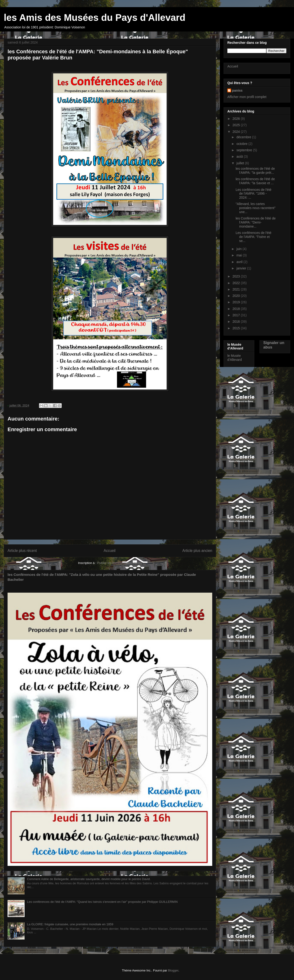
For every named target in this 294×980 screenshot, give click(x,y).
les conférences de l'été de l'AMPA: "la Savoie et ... (255, 181)
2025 (237, 125)
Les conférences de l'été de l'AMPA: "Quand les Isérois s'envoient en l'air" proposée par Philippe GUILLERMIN (102, 902)
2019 (237, 302)
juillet (241, 163)
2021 (237, 289)
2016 (237, 322)
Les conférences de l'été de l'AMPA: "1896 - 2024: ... (253, 194)
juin (239, 249)
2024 (237, 132)
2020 (237, 296)
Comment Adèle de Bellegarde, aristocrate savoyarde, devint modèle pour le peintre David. (89, 879)
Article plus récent (22, 551)
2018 (237, 309)
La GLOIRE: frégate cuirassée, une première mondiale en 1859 (70, 924)
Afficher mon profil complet (247, 97)
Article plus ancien (197, 551)
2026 (237, 119)
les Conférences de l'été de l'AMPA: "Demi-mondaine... (256, 222)
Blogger (173, 970)
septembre (245, 150)
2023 (237, 276)
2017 (237, 315)
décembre (244, 137)
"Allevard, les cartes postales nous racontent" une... (256, 208)
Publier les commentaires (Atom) (119, 563)
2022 (237, 283)
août (240, 157)
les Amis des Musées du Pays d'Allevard (95, 18)
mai (239, 255)
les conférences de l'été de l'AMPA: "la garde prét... (255, 171)
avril (240, 262)
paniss (237, 90)
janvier (242, 268)
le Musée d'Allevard (235, 358)
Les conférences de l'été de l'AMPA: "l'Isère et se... (253, 237)
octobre (242, 144)
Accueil (110, 551)
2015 (237, 328)
